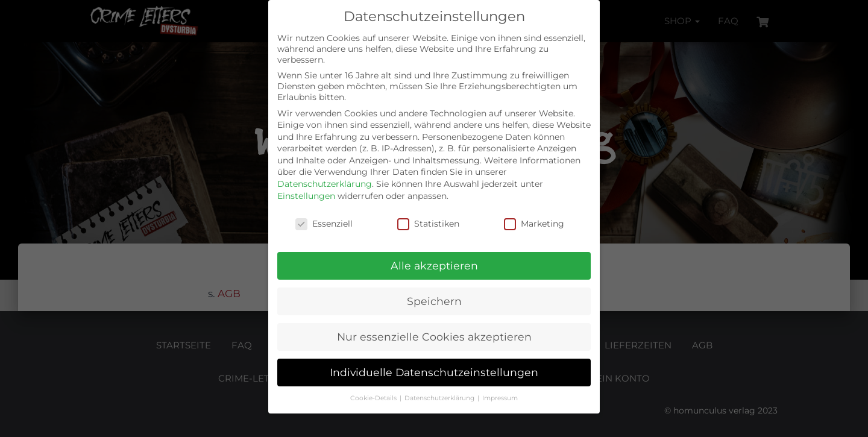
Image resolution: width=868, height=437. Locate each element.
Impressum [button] (500, 398)
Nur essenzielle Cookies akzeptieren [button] (434, 337)
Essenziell (324, 224)
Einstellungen (306, 196)
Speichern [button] (434, 301)
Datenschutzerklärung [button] (440, 398)
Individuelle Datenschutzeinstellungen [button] (434, 372)
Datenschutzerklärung (325, 184)
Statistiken (428, 224)
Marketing (534, 224)
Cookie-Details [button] (374, 398)
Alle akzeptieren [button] (434, 266)
